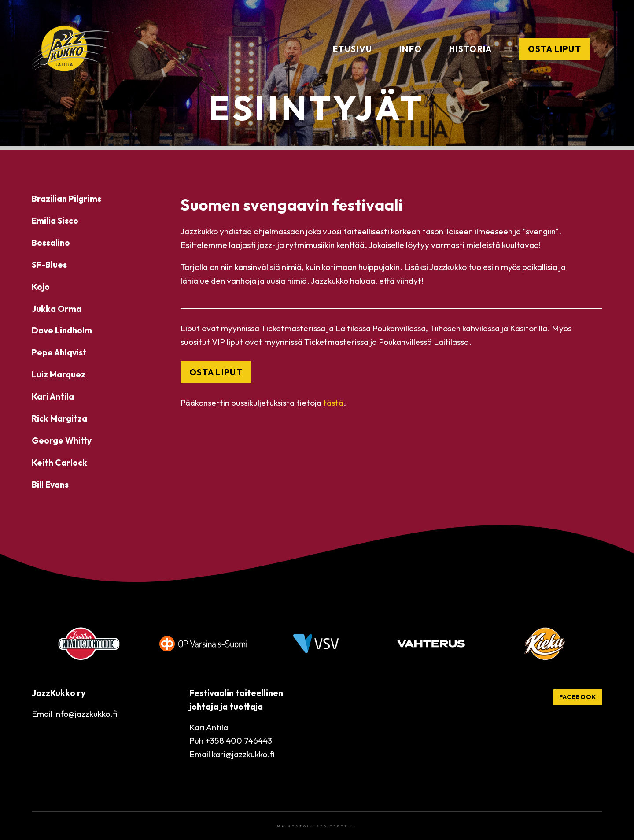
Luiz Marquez (59, 374)
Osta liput (555, 49)
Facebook (578, 697)
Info (411, 49)
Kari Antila (53, 396)
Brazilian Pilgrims (66, 199)
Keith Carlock (59, 463)
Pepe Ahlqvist (59, 352)
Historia (471, 49)
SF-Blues (49, 265)
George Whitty (62, 440)
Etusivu (352, 49)
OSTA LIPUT (216, 372)
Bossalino (51, 243)
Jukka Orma (57, 309)
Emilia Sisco (55, 221)
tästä (333, 403)
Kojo (41, 287)
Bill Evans (50, 485)
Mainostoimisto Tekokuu (317, 826)
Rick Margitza (59, 418)
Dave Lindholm (62, 330)
